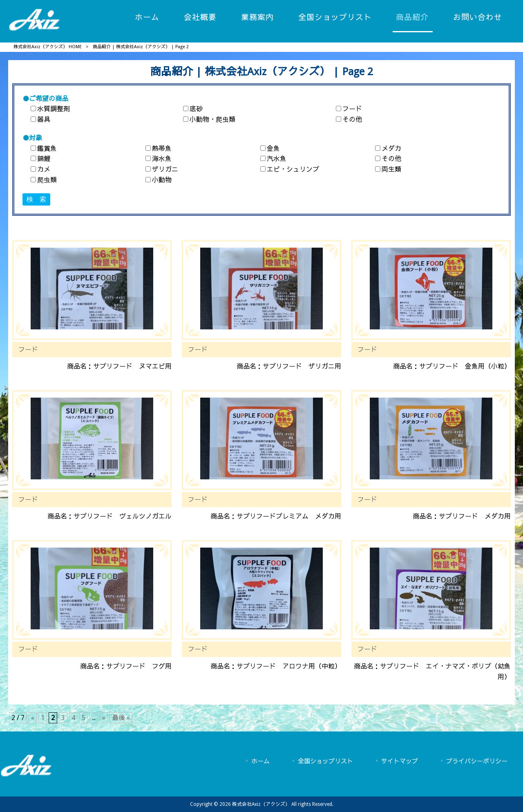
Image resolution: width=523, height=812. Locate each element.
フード (28, 350)
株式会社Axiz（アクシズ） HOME (48, 47)
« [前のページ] (33, 718)
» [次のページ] (104, 718)
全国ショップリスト (325, 761)
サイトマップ (400, 761)
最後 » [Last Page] (121, 718)
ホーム (260, 761)
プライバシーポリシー (477, 761)
